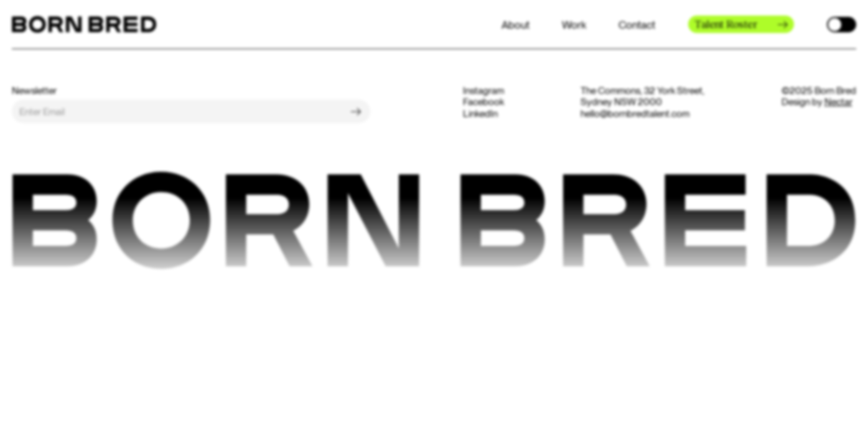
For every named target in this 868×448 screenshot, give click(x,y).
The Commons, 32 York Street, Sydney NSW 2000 (642, 97)
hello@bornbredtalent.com (635, 114)
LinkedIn (480, 114)
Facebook (483, 102)
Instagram (483, 91)
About (516, 25)
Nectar (838, 102)
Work (574, 25)
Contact (637, 25)
